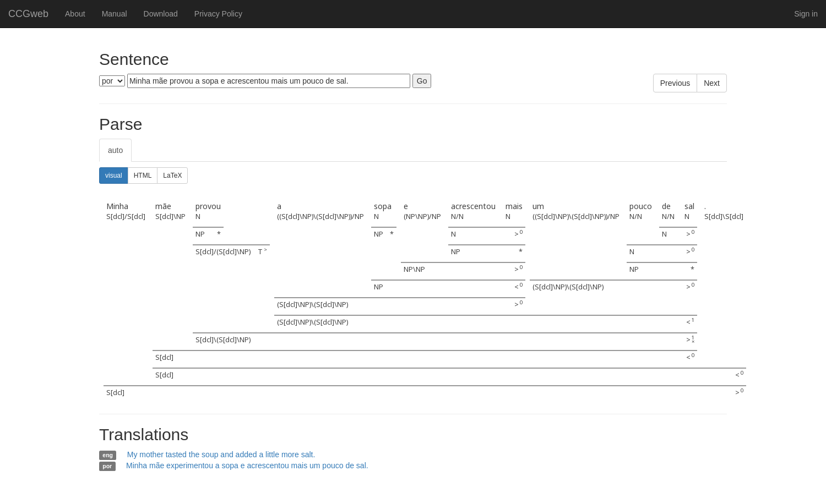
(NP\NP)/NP (422, 217)
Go (422, 81)
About (75, 14)
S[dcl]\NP (170, 217)
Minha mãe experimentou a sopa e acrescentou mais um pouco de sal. (247, 465)
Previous (675, 83)
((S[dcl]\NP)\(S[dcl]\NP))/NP (320, 217)
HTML (143, 176)
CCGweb (28, 14)
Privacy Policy (218, 14)
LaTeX (172, 176)
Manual (115, 14)
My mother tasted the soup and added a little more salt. (221, 454)
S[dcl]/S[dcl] (126, 217)
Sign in (806, 14)
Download (161, 14)
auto (115, 150)
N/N (457, 217)
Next (712, 83)
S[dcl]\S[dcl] (724, 217)
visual (114, 176)
